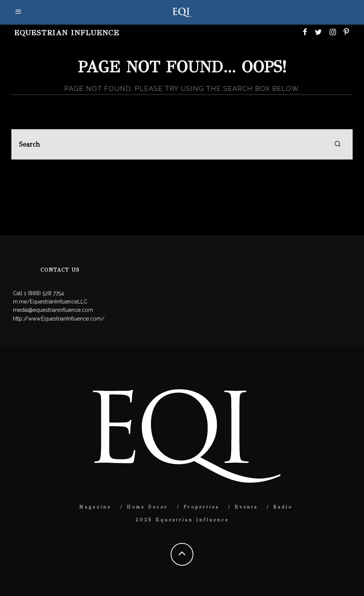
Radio (283, 507)
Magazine (95, 507)
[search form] (182, 144)
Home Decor (147, 507)
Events (246, 507)
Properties (201, 507)
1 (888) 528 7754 (44, 293)
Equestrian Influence (67, 33)
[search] (338, 144)
